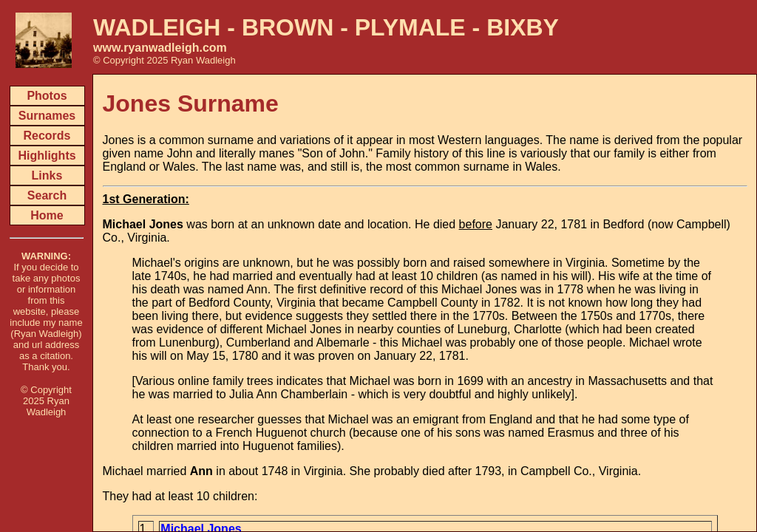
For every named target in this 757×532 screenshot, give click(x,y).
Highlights (47, 156)
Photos (47, 96)
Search (47, 195)
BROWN (288, 27)
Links (47, 175)
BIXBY (523, 27)
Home (47, 215)
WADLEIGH (157, 27)
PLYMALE (410, 27)
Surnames (47, 116)
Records (47, 136)
